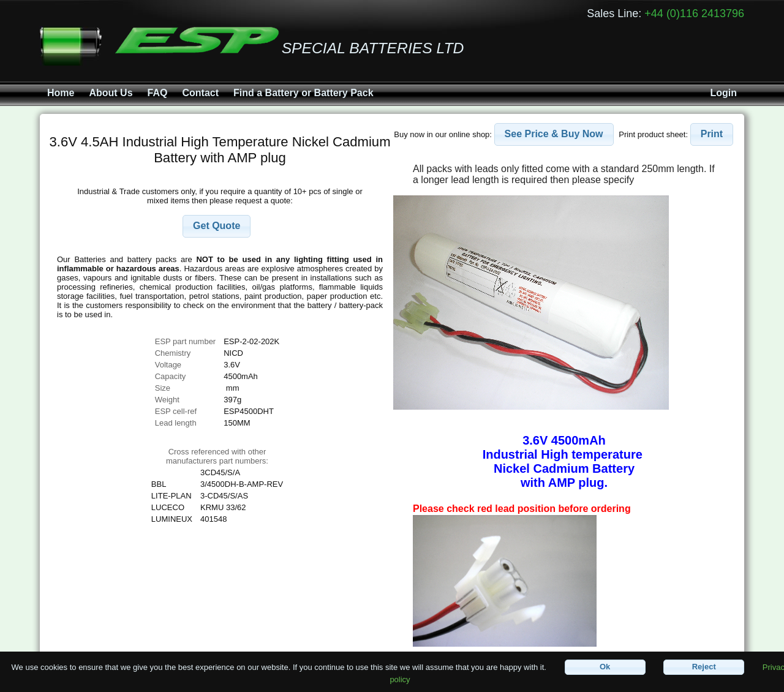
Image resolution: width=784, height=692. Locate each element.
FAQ (158, 93)
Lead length (176, 423)
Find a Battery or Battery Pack (303, 93)
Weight (167, 400)
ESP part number (185, 341)
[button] (217, 226)
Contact (200, 93)
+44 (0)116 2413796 (694, 13)
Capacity (171, 376)
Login (723, 93)
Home (61, 93)
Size (164, 388)
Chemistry (173, 353)
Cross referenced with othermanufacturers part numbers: (217, 456)
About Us (111, 93)
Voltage (168, 365)
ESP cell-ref (176, 411)
